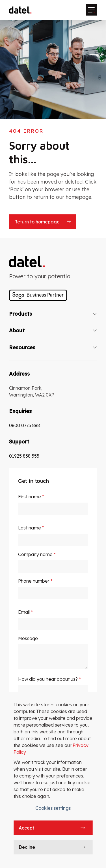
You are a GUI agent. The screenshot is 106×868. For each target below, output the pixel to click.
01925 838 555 (24, 456)
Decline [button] (27, 847)
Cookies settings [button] (53, 808)
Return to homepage (37, 222)
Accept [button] (26, 828)
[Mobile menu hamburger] (91, 10)
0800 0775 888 (24, 425)
